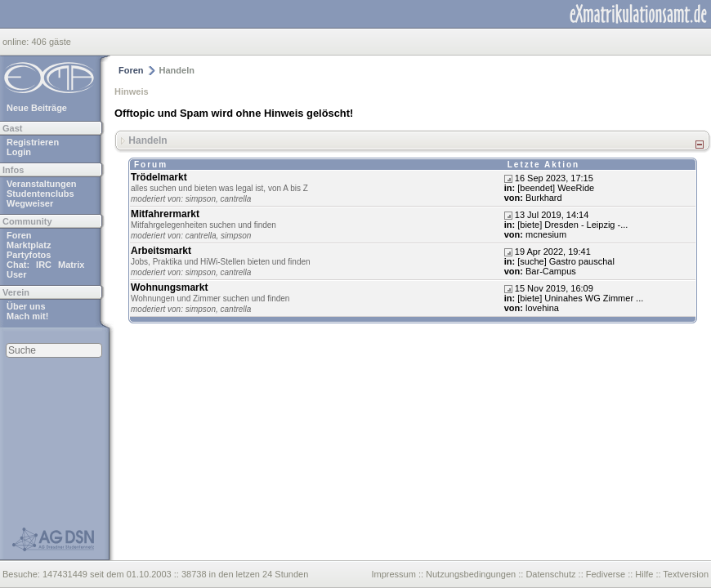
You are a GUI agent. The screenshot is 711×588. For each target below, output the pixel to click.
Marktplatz (29, 245)
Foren (19, 235)
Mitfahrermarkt (165, 214)
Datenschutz (550, 574)
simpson (201, 199)
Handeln (148, 140)
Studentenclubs (40, 194)
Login (19, 152)
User (16, 274)
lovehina (542, 308)
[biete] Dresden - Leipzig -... (572, 225)
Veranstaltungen (42, 184)
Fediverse (606, 574)
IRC (44, 265)
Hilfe (644, 574)
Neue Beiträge (37, 108)
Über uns (26, 306)
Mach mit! (27, 316)
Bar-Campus (551, 271)
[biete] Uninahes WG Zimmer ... (580, 298)
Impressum (393, 574)
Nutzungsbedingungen (471, 574)
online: (17, 42)
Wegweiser (30, 203)
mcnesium (546, 234)
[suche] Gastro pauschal (566, 261)
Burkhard (544, 198)
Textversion (686, 574)
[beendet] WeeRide (556, 188)
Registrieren (33, 142)
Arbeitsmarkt (161, 251)
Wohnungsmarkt (169, 287)
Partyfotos (29, 255)
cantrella (236, 199)
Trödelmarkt (159, 177)
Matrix (71, 265)
